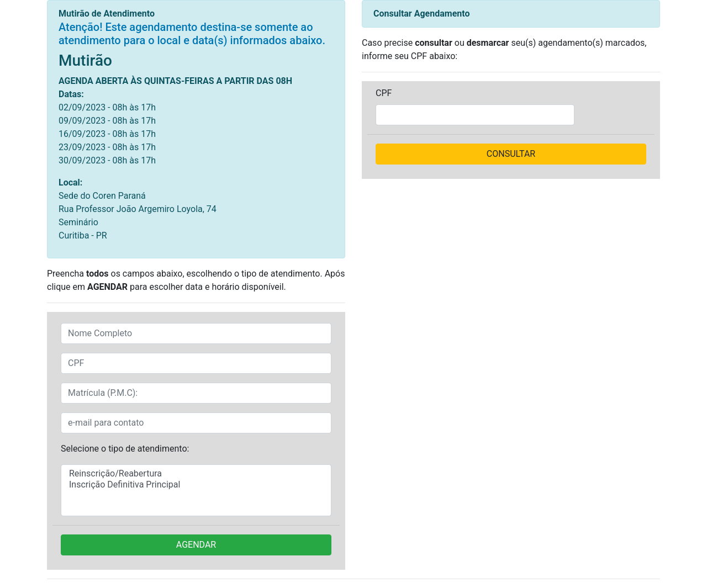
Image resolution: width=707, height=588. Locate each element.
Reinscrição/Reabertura (196, 474)
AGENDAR (196, 545)
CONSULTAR (511, 154)
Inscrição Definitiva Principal (196, 485)
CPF (384, 93)
